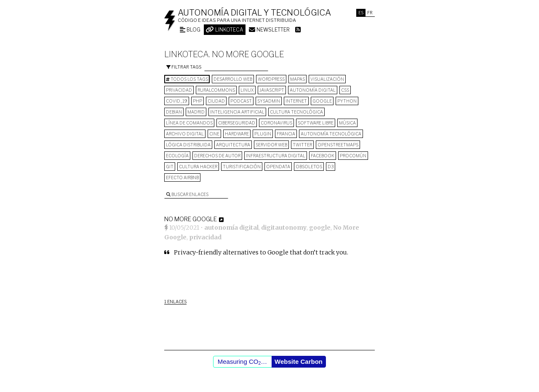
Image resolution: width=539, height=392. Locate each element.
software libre (316, 123)
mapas (298, 79)
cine (214, 134)
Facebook (323, 156)
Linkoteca (225, 30)
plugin (263, 134)
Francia (286, 134)
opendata (278, 167)
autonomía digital (313, 90)
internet (296, 101)
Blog (190, 30)
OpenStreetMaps (338, 145)
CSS (345, 90)
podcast (241, 101)
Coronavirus (276, 123)
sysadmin (269, 101)
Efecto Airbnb (182, 177)
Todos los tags (187, 79)
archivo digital (185, 134)
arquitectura (233, 145)
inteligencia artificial (237, 112)
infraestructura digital (276, 156)
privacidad (179, 90)
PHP (197, 101)
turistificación (242, 167)
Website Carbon (299, 362)
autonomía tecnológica (331, 134)
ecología (177, 156)
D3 (331, 167)
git (170, 167)
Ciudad (216, 101)
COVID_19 (177, 101)
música (347, 123)
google (322, 101)
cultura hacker (198, 167)
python (347, 101)
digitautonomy (284, 228)
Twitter (302, 145)
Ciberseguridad (237, 123)
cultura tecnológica (296, 112)
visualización (327, 79)
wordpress (271, 79)
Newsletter (269, 30)
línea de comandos (189, 123)
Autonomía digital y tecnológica (254, 13)
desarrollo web (233, 79)
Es (361, 13)
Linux (247, 90)
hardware (237, 134)
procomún (353, 156)
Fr (370, 13)
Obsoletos (309, 167)
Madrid (196, 112)
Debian (174, 112)
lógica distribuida (188, 145)
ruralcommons (216, 90)
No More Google (191, 219)
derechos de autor (217, 156)
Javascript (272, 90)
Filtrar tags (184, 67)
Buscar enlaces (187, 194)
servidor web (271, 145)
